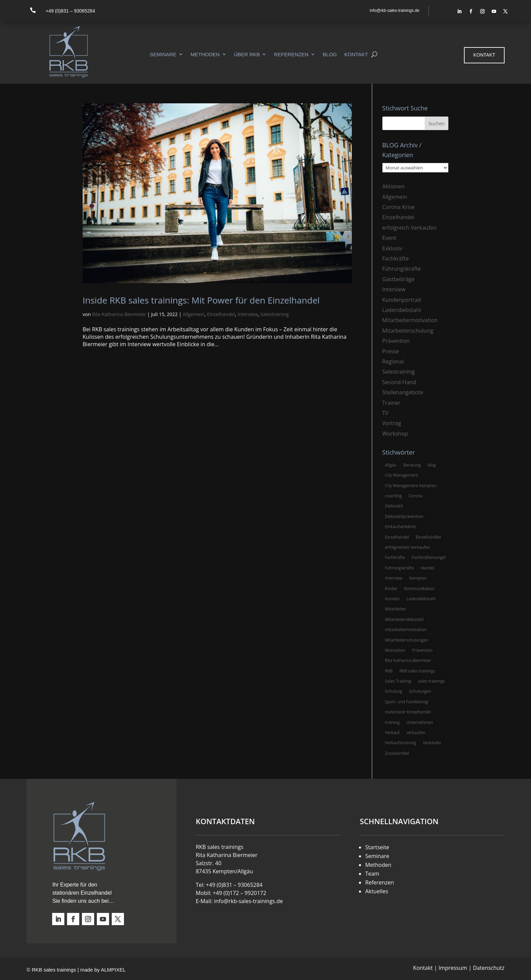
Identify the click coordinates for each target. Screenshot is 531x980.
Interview (248, 314)
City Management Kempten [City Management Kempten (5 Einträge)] (411, 486)
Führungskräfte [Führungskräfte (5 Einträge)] (400, 568)
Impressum (453, 968)
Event (389, 238)
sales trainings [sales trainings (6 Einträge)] (431, 681)
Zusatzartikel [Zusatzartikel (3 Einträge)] (397, 753)
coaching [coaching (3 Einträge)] (394, 496)
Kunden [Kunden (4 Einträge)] (392, 599)
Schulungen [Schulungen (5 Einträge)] (420, 691)
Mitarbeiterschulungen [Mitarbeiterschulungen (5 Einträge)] (407, 640)
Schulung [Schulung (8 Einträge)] (394, 691)
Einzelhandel (221, 314)
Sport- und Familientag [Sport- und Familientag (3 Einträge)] (407, 702)
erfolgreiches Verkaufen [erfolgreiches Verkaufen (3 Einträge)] (408, 547)
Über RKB (247, 54)
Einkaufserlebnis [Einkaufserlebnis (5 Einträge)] (401, 527)
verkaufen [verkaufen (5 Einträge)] (416, 733)
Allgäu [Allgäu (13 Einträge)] (391, 465)
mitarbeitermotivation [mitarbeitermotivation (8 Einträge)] (406, 630)
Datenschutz (488, 968)
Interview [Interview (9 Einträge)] (394, 578)
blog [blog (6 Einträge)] (432, 465)
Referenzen (291, 54)
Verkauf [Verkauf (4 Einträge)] (392, 733)
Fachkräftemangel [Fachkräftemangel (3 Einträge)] (429, 557)
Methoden (205, 54)
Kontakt (356, 54)
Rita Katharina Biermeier (119, 314)
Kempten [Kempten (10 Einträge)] (418, 578)
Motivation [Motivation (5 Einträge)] (395, 650)
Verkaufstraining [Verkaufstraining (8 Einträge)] (401, 743)
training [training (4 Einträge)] (392, 722)
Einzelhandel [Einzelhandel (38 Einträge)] (397, 537)
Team (372, 874)
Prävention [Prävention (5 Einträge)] (422, 650)
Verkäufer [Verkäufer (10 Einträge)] (432, 743)
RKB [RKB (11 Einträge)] (389, 671)
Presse (391, 351)
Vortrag (392, 423)
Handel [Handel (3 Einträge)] (427, 568)
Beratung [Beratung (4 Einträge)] (412, 465)
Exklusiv (392, 248)
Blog (330, 54)
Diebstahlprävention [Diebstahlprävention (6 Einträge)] (404, 516)
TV (385, 413)
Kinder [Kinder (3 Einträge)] (391, 589)
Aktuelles (377, 891)
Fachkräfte (396, 258)
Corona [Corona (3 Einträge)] (415, 496)
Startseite (377, 847)
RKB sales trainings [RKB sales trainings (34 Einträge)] (417, 671)
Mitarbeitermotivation (410, 320)
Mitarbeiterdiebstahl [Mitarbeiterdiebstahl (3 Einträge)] (404, 619)
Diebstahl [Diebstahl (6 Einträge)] (394, 506)
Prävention (396, 341)
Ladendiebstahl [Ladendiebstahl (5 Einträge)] (421, 599)
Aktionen (394, 186)
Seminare (163, 54)
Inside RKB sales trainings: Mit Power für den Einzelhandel (201, 300)
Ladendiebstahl (402, 310)
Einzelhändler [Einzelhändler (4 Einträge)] (429, 537)
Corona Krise (399, 207)
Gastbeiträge (398, 279)
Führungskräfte (402, 269)
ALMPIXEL (113, 970)
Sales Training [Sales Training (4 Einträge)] (398, 681)
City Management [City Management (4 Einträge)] (402, 475)
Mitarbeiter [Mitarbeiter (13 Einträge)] (396, 609)
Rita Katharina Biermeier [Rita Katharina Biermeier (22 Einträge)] (408, 660)
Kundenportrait (402, 300)
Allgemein (194, 314)
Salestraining (275, 314)
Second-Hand (399, 382)
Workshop (395, 434)
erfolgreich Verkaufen (410, 228)
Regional (393, 361)
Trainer (391, 403)
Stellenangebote (403, 392)
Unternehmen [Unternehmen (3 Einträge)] (420, 722)
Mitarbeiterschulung (408, 331)
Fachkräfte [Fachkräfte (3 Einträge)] (395, 557)
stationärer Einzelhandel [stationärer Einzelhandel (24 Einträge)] (408, 712)
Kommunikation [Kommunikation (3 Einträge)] (419, 589)
